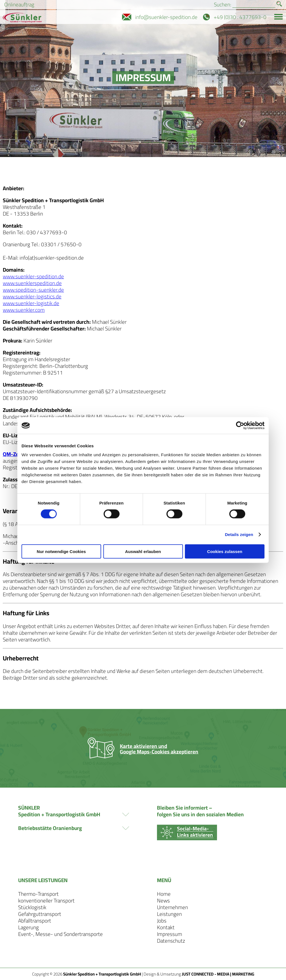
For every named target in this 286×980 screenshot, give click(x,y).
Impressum (170, 934)
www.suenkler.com (24, 310)
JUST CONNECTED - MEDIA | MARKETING (218, 974)
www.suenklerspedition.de (32, 283)
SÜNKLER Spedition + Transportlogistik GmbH (74, 811)
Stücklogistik (32, 907)
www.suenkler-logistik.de (31, 303)
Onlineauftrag (19, 5)
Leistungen (169, 914)
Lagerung (28, 927)
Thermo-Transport (38, 894)
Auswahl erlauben (143, 551)
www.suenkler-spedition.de (33, 276)
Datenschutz (171, 941)
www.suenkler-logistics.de (32, 296)
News (163, 901)
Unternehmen (172, 907)
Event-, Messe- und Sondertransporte (60, 934)
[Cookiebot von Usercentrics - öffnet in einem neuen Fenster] (240, 426)
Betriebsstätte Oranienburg (74, 828)
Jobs (162, 921)
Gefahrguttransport (40, 914)
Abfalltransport (35, 921)
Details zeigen (239, 534)
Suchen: (223, 5)
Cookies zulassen (225, 551)
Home (164, 894)
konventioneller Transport (46, 901)
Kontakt (166, 927)
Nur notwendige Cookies (61, 551)
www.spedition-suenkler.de (33, 290)
